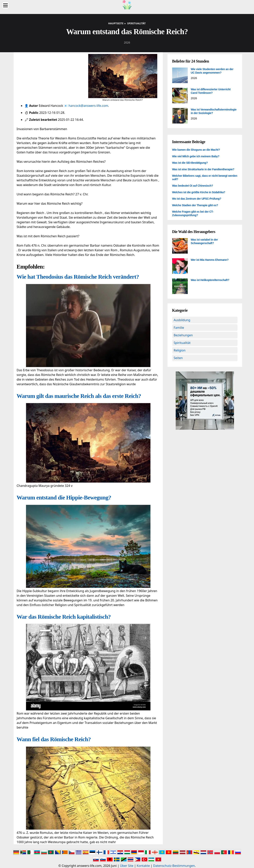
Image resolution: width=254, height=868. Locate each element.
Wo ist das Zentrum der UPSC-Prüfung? (197, 199)
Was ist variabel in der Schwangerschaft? (204, 241)
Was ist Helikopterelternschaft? (210, 280)
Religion (180, 350)
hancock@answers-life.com (88, 106)
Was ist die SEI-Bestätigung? (190, 163)
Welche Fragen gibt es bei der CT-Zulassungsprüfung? (193, 213)
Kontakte (143, 866)
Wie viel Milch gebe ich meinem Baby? (196, 156)
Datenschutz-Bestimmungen (174, 866)
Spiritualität (182, 343)
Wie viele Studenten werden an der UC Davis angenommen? (212, 71)
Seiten (178, 358)
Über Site (127, 866)
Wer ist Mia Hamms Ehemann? (210, 260)
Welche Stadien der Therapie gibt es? (195, 205)
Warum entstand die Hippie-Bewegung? (64, 497)
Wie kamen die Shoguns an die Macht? (196, 150)
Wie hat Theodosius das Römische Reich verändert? (78, 277)
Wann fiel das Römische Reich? (54, 739)
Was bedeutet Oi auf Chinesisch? (193, 186)
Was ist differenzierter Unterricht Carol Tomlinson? (211, 91)
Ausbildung (182, 320)
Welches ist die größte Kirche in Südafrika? (199, 192)
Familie (179, 328)
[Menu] (5, 5)
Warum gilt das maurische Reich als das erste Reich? (79, 396)
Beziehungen (183, 335)
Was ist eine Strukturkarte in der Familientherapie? (203, 169)
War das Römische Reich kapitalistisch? (64, 617)
